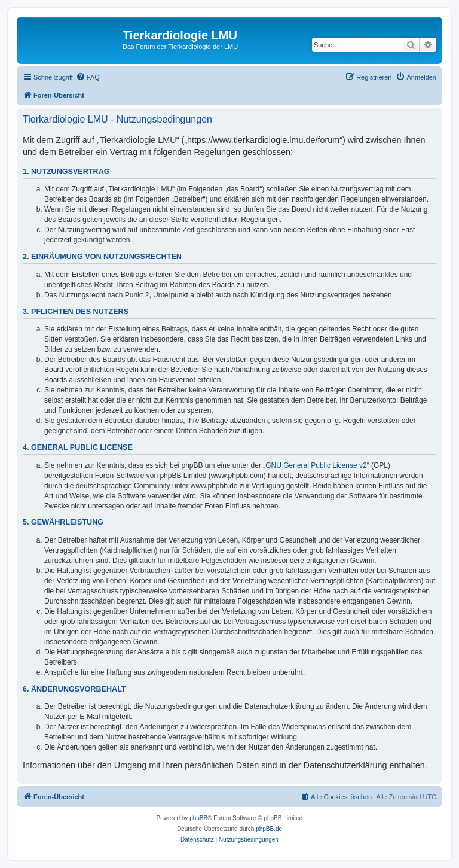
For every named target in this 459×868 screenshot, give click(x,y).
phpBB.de (269, 829)
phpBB (198, 818)
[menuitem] (88, 77)
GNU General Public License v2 (316, 465)
